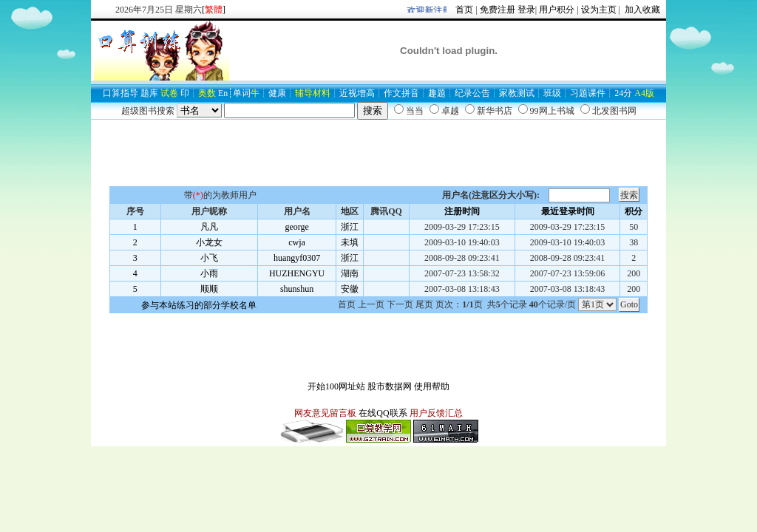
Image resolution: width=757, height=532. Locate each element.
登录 (526, 10)
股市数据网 (390, 386)
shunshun (297, 289)
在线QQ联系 (383, 413)
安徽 (350, 289)
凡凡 (209, 227)
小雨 (209, 273)
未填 (350, 242)
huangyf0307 (297, 258)
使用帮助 (432, 386)
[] (214, 10)
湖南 (350, 273)
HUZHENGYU (297, 273)
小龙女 (209, 242)
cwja (297, 242)
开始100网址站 (336, 386)
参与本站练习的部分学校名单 (199, 305)
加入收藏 (641, 10)
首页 (464, 10)
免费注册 (498, 10)
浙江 (350, 227)
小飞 (209, 258)
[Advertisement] (378, 153)
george (296, 227)
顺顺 (209, 289)
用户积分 (557, 10)
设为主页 (599, 10)
